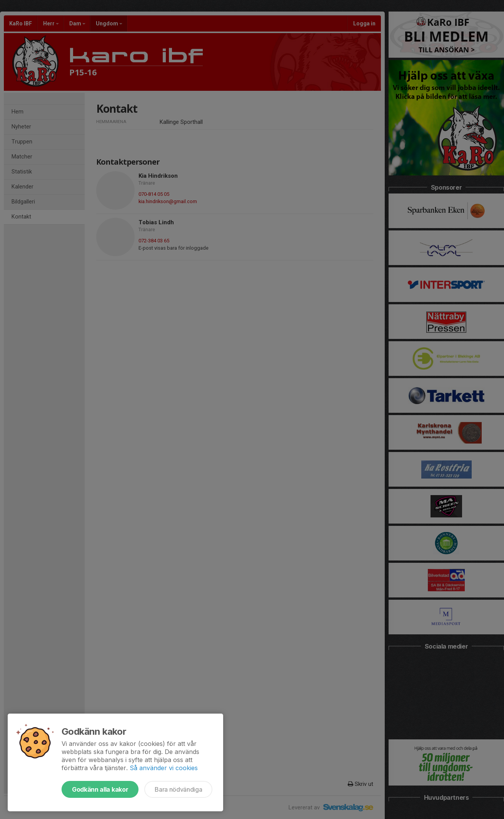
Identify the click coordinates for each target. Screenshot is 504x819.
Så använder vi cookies (164, 768)
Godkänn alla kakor (100, 789)
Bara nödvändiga (178, 789)
